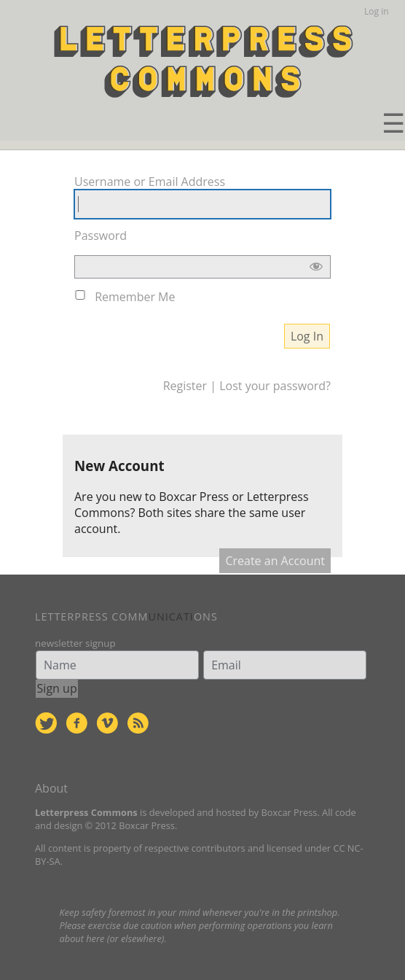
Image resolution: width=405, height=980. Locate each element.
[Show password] (316, 270)
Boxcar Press (194, 497)
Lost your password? (275, 386)
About (51, 788)
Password (101, 236)
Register (185, 386)
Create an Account (275, 561)
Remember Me (135, 297)
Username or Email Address (150, 182)
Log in (377, 11)
